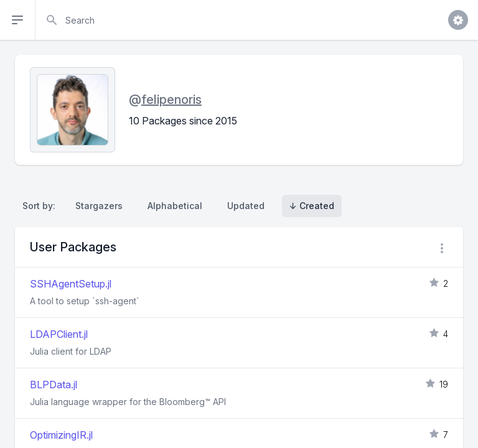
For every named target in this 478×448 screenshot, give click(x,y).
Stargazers (99, 206)
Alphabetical (175, 206)
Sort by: (41, 206)
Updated (246, 206)
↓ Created (312, 206)
